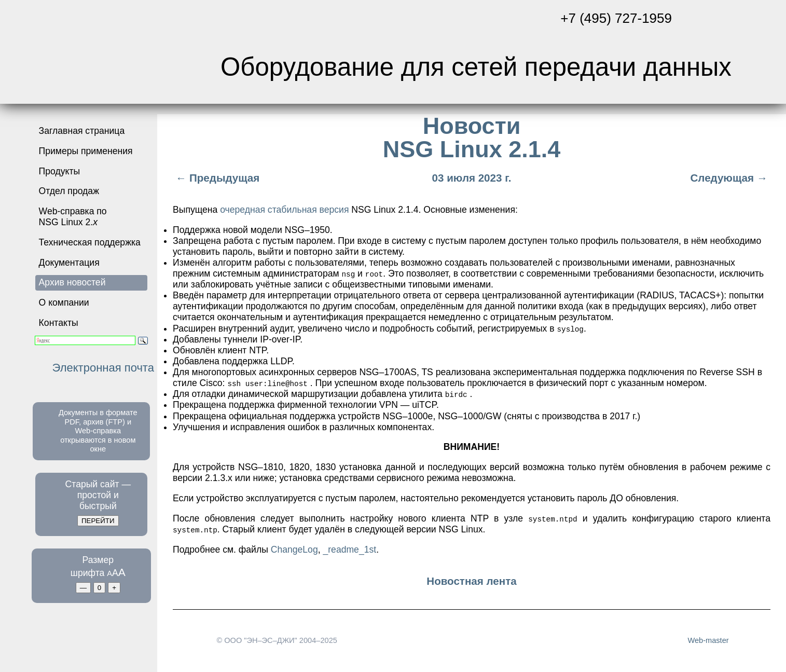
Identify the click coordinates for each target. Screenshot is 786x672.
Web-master (708, 640)
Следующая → (730, 178)
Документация (69, 263)
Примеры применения (86, 151)
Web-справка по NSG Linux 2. (73, 217)
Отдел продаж (69, 191)
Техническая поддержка (90, 242)
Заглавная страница (82, 131)
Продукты (60, 171)
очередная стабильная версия (284, 210)
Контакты (59, 323)
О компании (64, 303)
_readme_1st (349, 549)
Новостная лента (471, 581)
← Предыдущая (216, 178)
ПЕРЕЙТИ (98, 521)
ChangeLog (294, 549)
